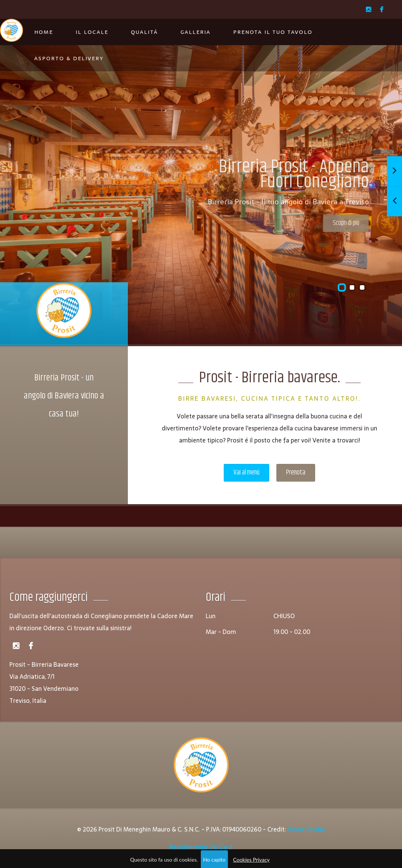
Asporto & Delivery (69, 58)
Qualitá (144, 32)
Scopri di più (333, 223)
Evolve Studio (306, 829)
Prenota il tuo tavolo (273, 32)
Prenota (296, 473)
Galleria (196, 32)
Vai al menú (247, 473)
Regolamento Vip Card (201, 847)
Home (44, 32)
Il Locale (92, 32)
